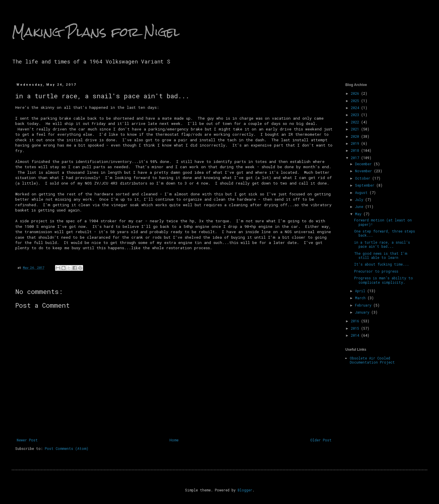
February (364, 305)
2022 (356, 122)
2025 (356, 101)
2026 (356, 93)
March (361, 298)
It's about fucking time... (381, 264)
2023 (356, 115)
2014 (356, 335)
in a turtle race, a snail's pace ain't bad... (382, 244)
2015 (356, 328)
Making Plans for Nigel (96, 32)
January (363, 312)
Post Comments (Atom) (67, 448)
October (364, 178)
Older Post (321, 440)
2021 (356, 129)
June (360, 207)
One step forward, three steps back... (385, 233)
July (360, 199)
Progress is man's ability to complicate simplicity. (384, 280)
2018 (356, 150)
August (362, 192)
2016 (356, 321)
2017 (356, 158)
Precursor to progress (376, 271)
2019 (356, 143)
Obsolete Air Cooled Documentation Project (372, 360)
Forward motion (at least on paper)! (383, 222)
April (361, 291)
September (366, 185)
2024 (356, 108)
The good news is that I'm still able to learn (381, 255)
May (359, 214)
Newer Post (27, 440)
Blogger (245, 490)
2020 (356, 136)
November (365, 171)
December (364, 164)
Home (174, 440)
